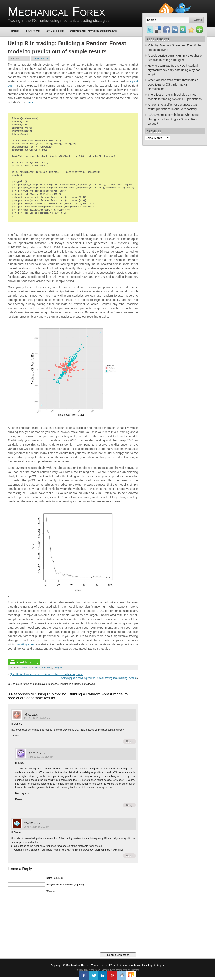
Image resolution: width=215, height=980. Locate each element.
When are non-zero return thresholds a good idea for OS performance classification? (173, 84)
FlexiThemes (133, 970)
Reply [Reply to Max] (129, 742)
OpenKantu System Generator (94, 31)
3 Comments (41, 59)
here (30, 102)
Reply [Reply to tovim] (129, 856)
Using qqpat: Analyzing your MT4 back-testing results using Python (98, 678)
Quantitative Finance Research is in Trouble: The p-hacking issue (46, 674)
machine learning (44, 668)
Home (15, 31)
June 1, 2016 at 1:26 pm (41, 757)
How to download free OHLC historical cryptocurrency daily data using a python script (174, 70)
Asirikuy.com (25, 644)
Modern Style (109, 970)
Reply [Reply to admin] (129, 805)
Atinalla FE (55, 31)
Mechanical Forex (56, 11)
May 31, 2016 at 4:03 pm (37, 718)
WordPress (94, 970)
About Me (33, 31)
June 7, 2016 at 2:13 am (37, 827)
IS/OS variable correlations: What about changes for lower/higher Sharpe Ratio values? (174, 119)
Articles (23, 668)
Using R (58, 668)
